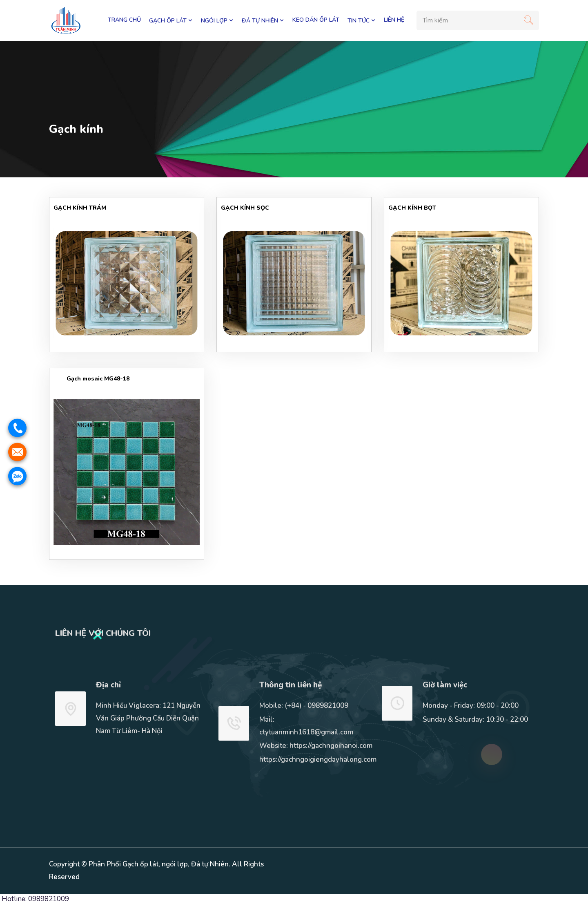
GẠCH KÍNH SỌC (245, 208)
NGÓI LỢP (217, 20)
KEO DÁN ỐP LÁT (316, 20)
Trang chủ (124, 20)
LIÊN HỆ (394, 20)
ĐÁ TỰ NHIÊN (263, 20)
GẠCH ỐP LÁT (171, 20)
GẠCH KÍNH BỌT (412, 208)
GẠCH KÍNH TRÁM (80, 208)
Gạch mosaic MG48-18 (91, 379)
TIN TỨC (362, 20)
